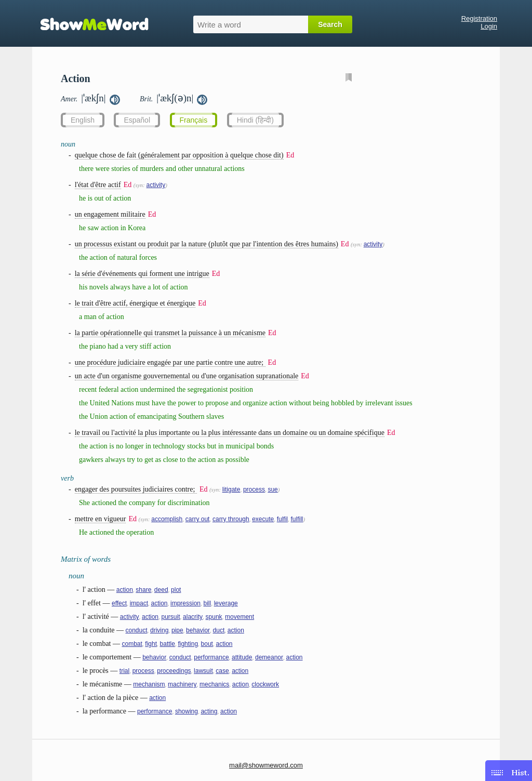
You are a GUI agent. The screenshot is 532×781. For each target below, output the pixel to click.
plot (176, 590)
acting (209, 711)
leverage (226, 603)
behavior (198, 630)
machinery (182, 684)
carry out (198, 519)
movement (240, 617)
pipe (177, 630)
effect (119, 603)
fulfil (282, 519)
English (83, 120)
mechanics (214, 684)
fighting (188, 644)
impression (185, 603)
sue (272, 489)
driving (159, 630)
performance (211, 657)
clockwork (265, 684)
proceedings (174, 671)
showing (187, 711)
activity (156, 185)
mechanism (149, 684)
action (125, 590)
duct (219, 630)
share (143, 590)
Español (137, 120)
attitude (242, 657)
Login (489, 26)
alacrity (193, 617)
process (254, 489)
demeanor (269, 657)
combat (132, 644)
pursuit (171, 617)
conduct (136, 630)
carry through (231, 519)
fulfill (297, 519)
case (222, 671)
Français (194, 120)
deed (161, 590)
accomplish (167, 519)
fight (151, 644)
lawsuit (203, 671)
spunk (214, 617)
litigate (231, 489)
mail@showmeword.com (266, 765)
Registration (479, 18)
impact (139, 603)
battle (168, 644)
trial (124, 671)
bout (207, 644)
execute (263, 519)
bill (208, 603)
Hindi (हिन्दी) (255, 120)
